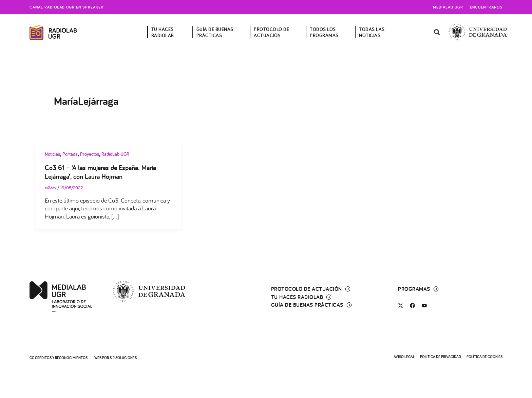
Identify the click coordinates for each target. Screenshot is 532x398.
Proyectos (90, 154)
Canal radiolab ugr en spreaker (66, 7)
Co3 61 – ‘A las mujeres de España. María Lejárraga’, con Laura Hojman (100, 172)
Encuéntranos (486, 7)
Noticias (52, 154)
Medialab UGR (448, 7)
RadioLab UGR (115, 154)
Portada (70, 154)
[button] (437, 32)
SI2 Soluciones (123, 358)
